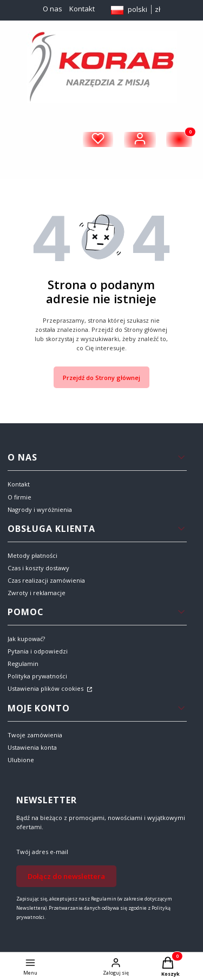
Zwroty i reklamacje (37, 593)
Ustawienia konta (32, 747)
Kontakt (82, 9)
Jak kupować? (26, 639)
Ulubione (21, 760)
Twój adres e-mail (42, 852)
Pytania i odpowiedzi (38, 651)
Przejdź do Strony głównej (101, 378)
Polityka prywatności (37, 676)
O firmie (19, 497)
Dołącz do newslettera (66, 876)
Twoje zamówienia (35, 735)
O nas (53, 9)
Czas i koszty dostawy (38, 568)
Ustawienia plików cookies (46, 688)
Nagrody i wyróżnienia (40, 509)
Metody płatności (32, 555)
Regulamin (23, 664)
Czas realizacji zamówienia (46, 580)
